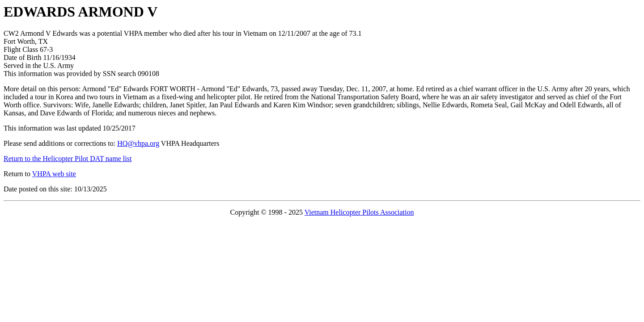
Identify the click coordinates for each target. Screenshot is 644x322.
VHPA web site (54, 174)
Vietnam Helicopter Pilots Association (359, 212)
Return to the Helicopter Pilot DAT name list (68, 159)
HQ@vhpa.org (138, 143)
